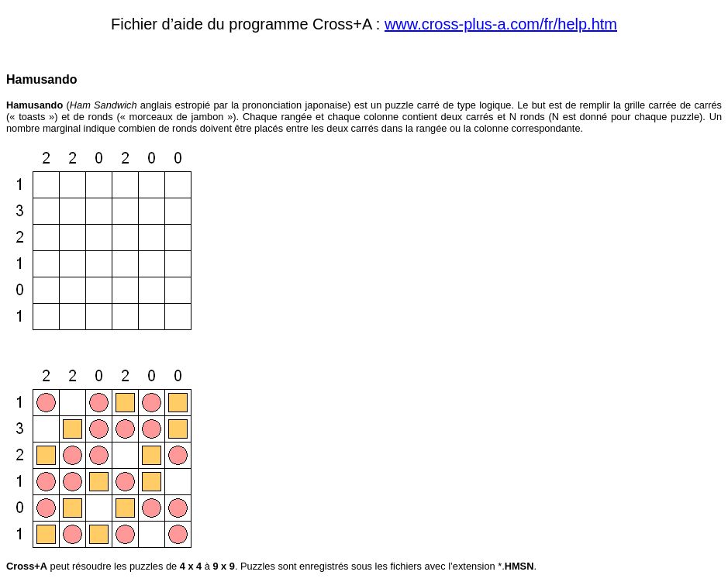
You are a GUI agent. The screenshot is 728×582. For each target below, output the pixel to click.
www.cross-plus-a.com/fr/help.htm (501, 24)
